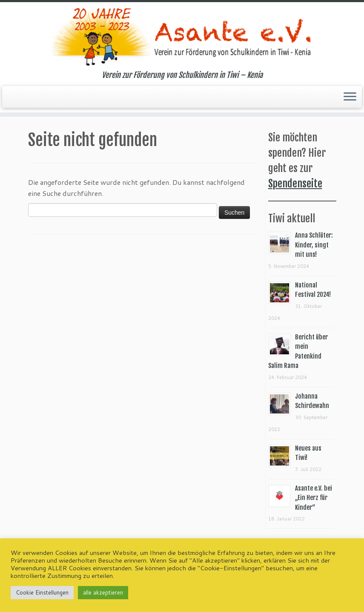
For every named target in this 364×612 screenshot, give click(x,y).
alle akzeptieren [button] (103, 592)
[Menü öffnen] (350, 97)
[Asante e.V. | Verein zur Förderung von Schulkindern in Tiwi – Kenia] (182, 36)
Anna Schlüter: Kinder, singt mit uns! (314, 245)
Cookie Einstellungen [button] (42, 592)
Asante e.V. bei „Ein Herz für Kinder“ (314, 498)
